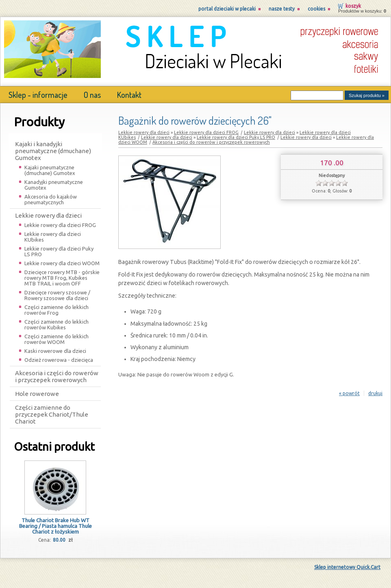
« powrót (349, 393)
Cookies (316, 9)
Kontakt (129, 95)
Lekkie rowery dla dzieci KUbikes (53, 237)
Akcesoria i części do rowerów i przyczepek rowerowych (57, 376)
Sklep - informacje (38, 95)
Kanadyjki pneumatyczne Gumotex (54, 185)
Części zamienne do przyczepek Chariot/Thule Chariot (52, 414)
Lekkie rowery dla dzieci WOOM (62, 263)
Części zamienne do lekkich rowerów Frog (56, 310)
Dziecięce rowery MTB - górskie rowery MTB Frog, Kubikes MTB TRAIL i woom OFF (62, 278)
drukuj (375, 393)
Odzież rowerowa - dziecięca (59, 360)
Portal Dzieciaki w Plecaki (227, 9)
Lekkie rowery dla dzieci (48, 215)
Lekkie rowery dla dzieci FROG (60, 225)
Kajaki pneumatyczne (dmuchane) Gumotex (50, 170)
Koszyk (353, 6)
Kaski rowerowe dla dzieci (55, 351)
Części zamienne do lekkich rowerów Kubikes (56, 324)
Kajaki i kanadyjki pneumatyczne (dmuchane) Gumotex (53, 151)
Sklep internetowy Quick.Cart (347, 567)
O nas (92, 95)
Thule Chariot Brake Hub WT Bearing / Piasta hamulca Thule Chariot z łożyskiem (55, 526)
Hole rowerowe (37, 394)
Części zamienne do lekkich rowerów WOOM (56, 339)
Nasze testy (282, 9)
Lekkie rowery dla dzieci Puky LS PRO (59, 251)
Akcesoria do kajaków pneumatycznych (51, 199)
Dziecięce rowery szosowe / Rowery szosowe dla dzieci (57, 295)
